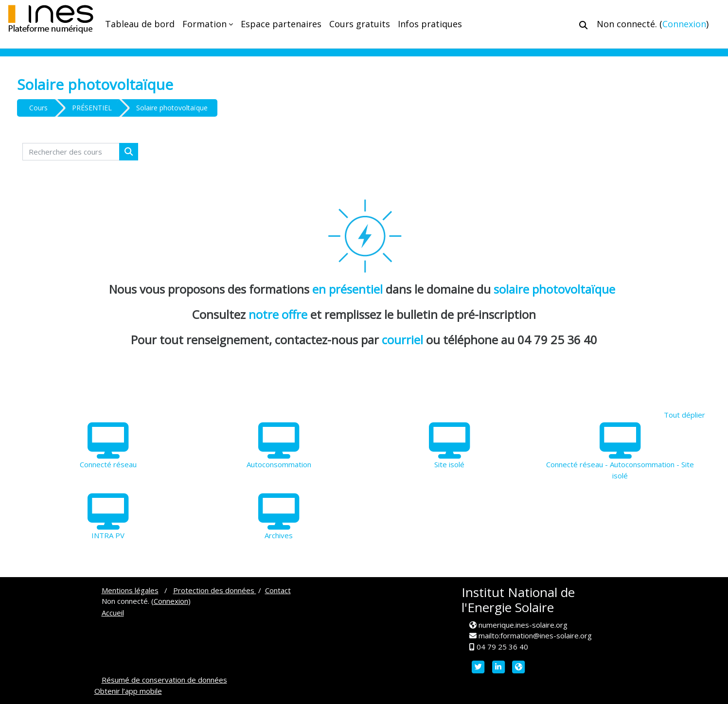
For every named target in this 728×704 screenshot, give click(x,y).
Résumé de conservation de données (164, 680)
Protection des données (215, 590)
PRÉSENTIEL (92, 108)
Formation (204, 24)
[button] (583, 25)
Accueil (113, 613)
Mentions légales (130, 590)
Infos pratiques (430, 24)
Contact (278, 590)
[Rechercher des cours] (71, 152)
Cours (38, 108)
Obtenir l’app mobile (128, 691)
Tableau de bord (140, 24)
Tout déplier (684, 415)
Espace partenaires (281, 24)
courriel (402, 340)
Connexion (684, 24)
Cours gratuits (360, 24)
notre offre (279, 314)
